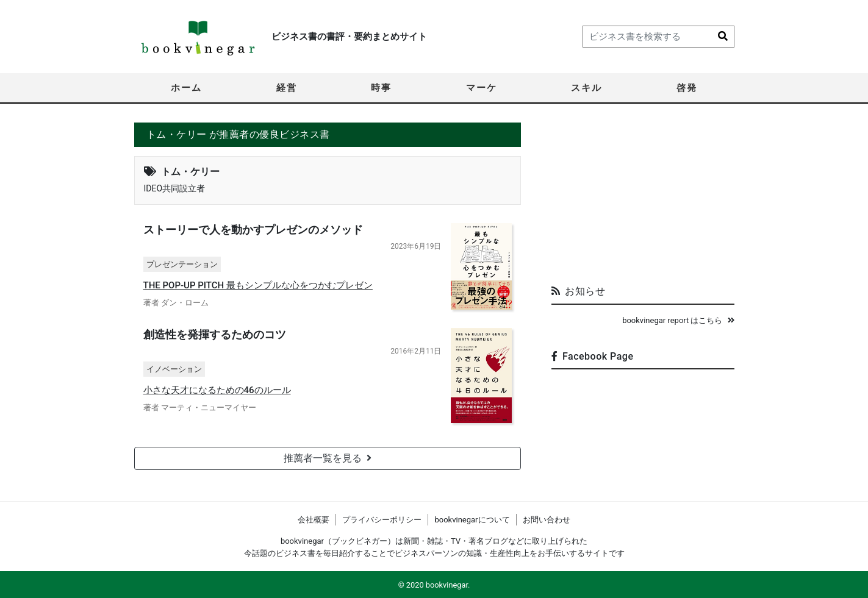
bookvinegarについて (472, 520)
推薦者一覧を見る (328, 458)
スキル (586, 88)
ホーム (186, 88)
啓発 (687, 88)
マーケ (482, 88)
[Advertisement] (643, 199)
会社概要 (314, 520)
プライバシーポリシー (382, 520)
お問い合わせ (547, 520)
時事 (381, 88)
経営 (287, 88)
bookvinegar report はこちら (678, 320)
